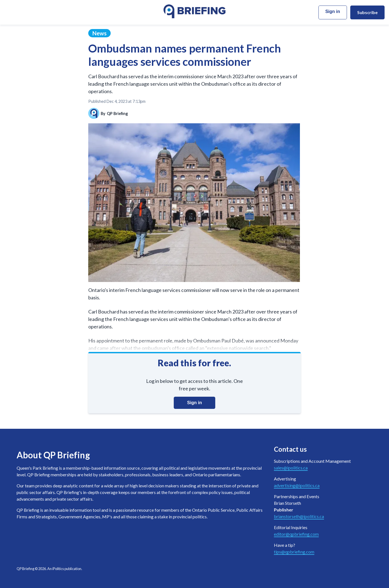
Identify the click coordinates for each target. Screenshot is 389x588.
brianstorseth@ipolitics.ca (299, 516)
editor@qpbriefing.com (296, 534)
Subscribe (367, 12)
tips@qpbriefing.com (294, 552)
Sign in (333, 11)
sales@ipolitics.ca (291, 468)
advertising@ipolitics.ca (297, 485)
